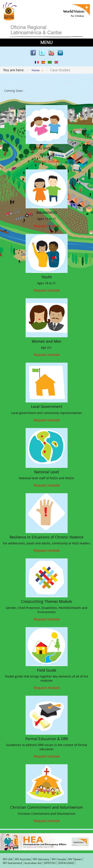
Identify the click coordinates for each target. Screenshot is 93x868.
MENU (46, 42)
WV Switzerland (12, 863)
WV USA (8, 859)
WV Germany (41, 859)
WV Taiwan (75, 859)
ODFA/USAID (66, 863)
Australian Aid (33, 863)
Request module (47, 161)
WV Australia (23, 859)
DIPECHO (50, 863)
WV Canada (59, 859)
